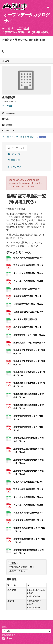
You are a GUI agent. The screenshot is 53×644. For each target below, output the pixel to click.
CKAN (7, 638)
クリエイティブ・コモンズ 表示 (18, 137)
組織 (11, 29)
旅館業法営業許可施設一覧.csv (27, 289)
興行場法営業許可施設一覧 (25, 319)
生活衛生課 (23, 29)
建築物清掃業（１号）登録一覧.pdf (29, 343)
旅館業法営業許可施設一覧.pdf (27, 296)
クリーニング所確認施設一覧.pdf (28, 281)
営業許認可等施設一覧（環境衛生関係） (28, 32)
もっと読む (8, 106)
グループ (14, 154)
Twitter (6, 119)
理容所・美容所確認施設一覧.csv (28, 258)
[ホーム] (3, 29)
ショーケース (15, 167)
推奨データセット (19, 571)
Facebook (8, 125)
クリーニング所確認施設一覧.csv (28, 273)
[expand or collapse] (48, 7)
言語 (4, 627)
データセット (16, 148)
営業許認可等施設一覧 (21, 567)
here (32, 186)
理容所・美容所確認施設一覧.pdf (28, 265)
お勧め (13, 563)
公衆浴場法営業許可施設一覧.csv (28, 304)
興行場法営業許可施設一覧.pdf (27, 327)
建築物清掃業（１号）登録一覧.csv (29, 335)
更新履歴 (14, 160)
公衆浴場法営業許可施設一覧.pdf (28, 312)
